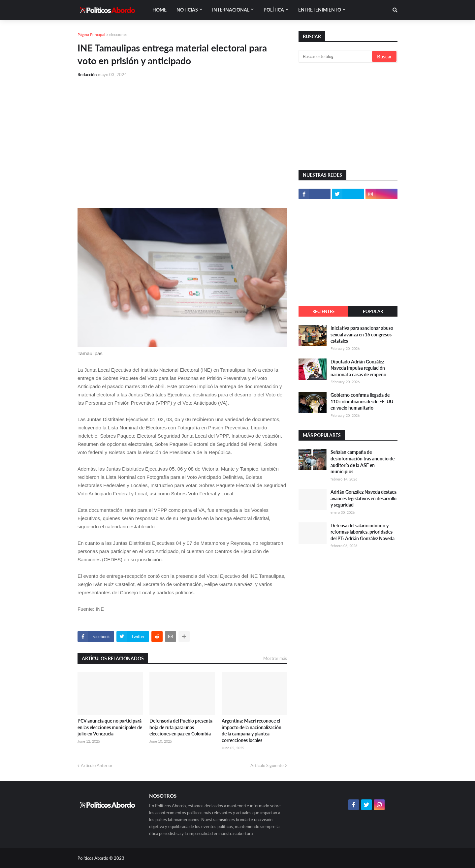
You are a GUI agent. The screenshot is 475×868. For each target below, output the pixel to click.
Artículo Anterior (97, 765)
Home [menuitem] (159, 10)
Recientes (323, 311)
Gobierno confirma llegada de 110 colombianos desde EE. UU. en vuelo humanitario (362, 401)
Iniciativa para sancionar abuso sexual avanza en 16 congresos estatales (362, 334)
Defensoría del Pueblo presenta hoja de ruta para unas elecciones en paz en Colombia (181, 727)
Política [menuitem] (274, 10)
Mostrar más (275, 658)
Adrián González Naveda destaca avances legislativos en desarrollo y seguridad (364, 498)
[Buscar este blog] (336, 56)
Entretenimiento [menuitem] (320, 10)
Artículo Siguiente (267, 765)
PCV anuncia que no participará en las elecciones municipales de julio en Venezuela (110, 727)
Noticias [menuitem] (187, 10)
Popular (373, 311)
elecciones (118, 34)
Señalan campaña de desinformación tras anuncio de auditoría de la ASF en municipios (363, 462)
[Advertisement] (182, 133)
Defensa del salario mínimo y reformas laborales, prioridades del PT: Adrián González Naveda (363, 532)
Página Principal (91, 34)
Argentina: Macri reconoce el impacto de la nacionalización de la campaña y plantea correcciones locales (252, 730)
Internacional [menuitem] (231, 10)
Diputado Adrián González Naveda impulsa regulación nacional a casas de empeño (358, 368)
